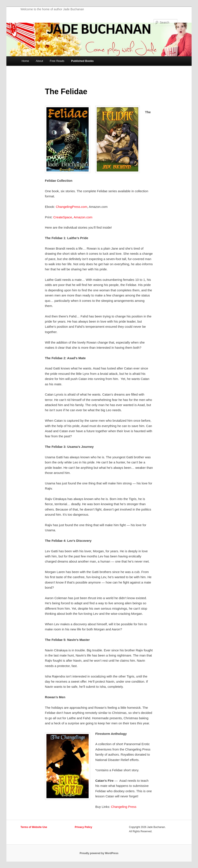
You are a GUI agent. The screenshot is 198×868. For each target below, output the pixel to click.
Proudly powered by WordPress (99, 853)
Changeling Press (124, 807)
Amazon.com (83, 217)
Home (25, 61)
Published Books (82, 61)
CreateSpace (63, 217)
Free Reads (57, 61)
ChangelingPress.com (72, 207)
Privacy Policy (83, 827)
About (39, 61)
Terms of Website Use (34, 827)
